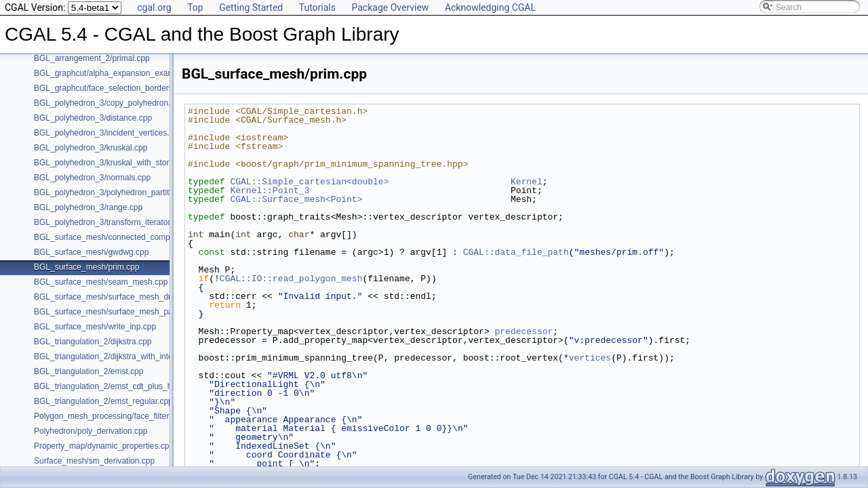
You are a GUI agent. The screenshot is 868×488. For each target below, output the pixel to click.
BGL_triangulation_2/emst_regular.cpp (103, 401)
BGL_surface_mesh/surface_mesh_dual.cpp (114, 297)
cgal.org (154, 7)
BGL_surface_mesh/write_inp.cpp (95, 327)
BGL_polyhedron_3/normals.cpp (92, 178)
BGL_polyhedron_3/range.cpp (88, 207)
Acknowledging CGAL (490, 7)
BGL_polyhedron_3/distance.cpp (93, 118)
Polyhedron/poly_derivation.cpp (91, 431)
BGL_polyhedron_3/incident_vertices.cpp (108, 133)
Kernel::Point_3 (270, 190)
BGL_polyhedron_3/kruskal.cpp (91, 148)
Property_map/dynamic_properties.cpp (104, 446)
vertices (590, 358)
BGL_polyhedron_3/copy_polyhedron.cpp (109, 103)
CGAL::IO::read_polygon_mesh (291, 279)
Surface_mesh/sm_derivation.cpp (94, 461)
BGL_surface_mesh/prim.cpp (86, 267)
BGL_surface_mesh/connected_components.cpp (122, 237)
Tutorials (317, 7)
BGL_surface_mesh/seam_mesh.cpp (101, 282)
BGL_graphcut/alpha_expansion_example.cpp (117, 73)
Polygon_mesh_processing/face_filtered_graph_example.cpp (144, 416)
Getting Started (251, 7)
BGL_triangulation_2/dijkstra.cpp (93, 342)
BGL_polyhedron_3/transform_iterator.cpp (110, 222)
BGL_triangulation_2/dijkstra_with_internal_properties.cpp (138, 357)
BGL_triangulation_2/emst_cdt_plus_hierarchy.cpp (125, 386)
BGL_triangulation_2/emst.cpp (88, 371)
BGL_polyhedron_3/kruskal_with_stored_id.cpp (119, 163)
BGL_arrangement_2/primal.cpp (92, 58)
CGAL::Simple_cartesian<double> (309, 182)
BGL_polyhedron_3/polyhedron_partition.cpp (115, 192)
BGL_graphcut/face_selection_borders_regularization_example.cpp (155, 88)
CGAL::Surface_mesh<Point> (296, 199)
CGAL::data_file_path (516, 252)
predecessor (524, 331)
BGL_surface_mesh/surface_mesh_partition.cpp (121, 312)
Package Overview (390, 7)
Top (195, 7)
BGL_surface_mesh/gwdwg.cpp (91, 252)
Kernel (527, 182)
